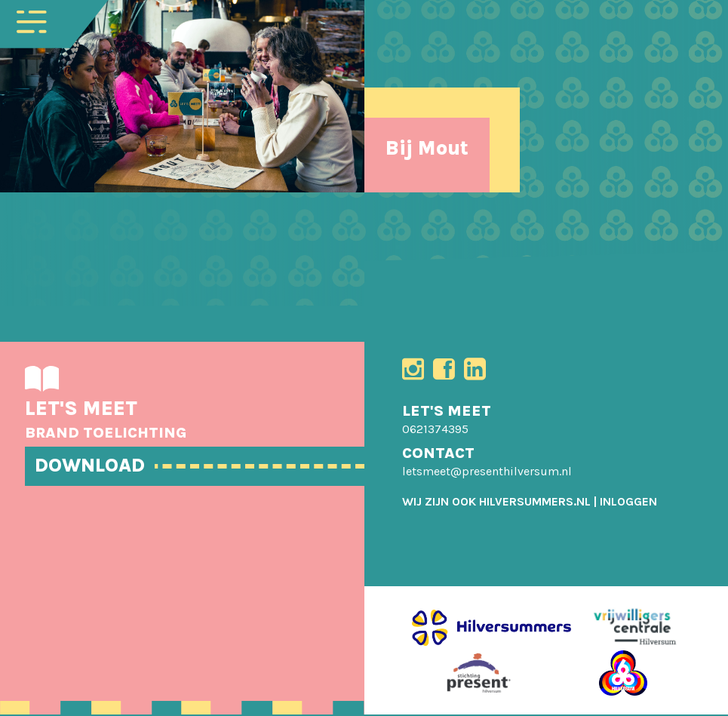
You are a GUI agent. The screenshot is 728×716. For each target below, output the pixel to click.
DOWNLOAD (92, 465)
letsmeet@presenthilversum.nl (487, 473)
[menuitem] (628, 503)
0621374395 (435, 430)
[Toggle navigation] (32, 20)
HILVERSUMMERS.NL (535, 503)
